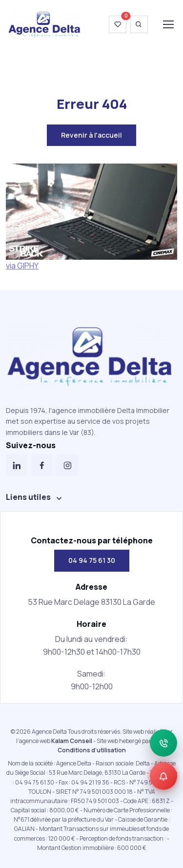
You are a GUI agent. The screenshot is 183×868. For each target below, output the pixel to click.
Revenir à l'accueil (91, 135)
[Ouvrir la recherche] (139, 24)
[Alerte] (163, 776)
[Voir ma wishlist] (118, 24)
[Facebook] (42, 465)
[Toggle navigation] (168, 24)
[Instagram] (67, 465)
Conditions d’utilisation (92, 750)
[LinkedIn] (17, 465)
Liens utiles (28, 497)
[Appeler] (163, 743)
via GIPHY (22, 266)
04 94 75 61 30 (92, 560)
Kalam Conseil (72, 741)
